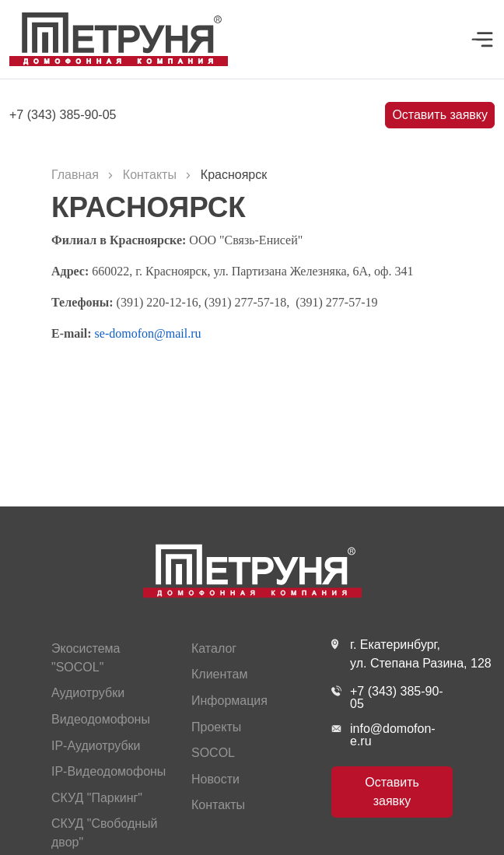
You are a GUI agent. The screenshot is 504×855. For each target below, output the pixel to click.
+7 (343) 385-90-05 (63, 115)
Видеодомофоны (101, 719)
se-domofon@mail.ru (148, 333)
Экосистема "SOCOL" (86, 658)
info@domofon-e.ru (393, 735)
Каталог (214, 648)
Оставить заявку (440, 115)
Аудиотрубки (88, 693)
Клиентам (219, 674)
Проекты (216, 727)
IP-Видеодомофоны (108, 771)
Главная (75, 175)
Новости (215, 779)
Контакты (150, 175)
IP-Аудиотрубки (96, 746)
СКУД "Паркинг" (97, 798)
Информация (229, 701)
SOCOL (213, 753)
